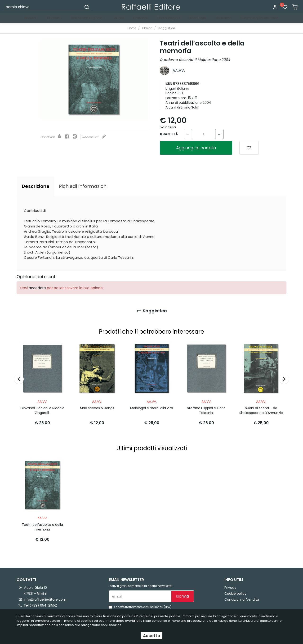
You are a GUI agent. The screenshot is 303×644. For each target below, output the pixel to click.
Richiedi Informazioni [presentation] (83, 186)
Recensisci (94, 137)
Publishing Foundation (260, 18)
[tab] (36, 186)
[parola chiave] (42, 7)
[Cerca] (87, 7)
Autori (119, 18)
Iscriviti (183, 593)
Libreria (55, 18)
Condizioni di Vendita (242, 596)
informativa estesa (46, 621)
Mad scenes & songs (97, 406)
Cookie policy (235, 590)
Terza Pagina (168, 18)
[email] (140, 593)
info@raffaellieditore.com (45, 596)
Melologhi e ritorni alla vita (152, 406)
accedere (37, 288)
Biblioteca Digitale (88, 18)
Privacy (230, 584)
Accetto (151, 636)
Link (168, 603)
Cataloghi (197, 18)
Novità (31, 18)
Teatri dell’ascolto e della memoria (42, 523)
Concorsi (141, 18)
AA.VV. (179, 70)
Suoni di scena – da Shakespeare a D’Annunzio (261, 409)
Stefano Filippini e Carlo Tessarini (206, 409)
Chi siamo (223, 18)
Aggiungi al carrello (196, 148)
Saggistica (152, 311)
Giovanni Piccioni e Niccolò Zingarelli (42, 409)
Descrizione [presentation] (36, 186)
